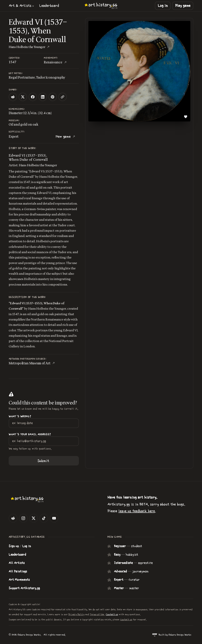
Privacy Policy (76, 614)
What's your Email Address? (30, 434)
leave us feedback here (137, 511)
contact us (126, 620)
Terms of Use (97, 614)
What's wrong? (20, 416)
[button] (22, 6)
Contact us (112, 614)
